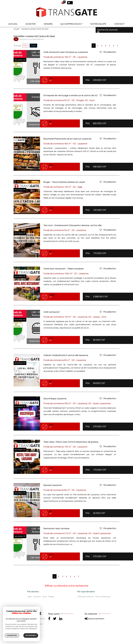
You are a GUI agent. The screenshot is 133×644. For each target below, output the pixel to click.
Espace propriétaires (94, 618)
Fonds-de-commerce (86, 596)
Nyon (44, 596)
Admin (41, 624)
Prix (25, 46)
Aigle (30, 596)
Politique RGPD (32, 627)
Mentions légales (27, 624)
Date (33, 46)
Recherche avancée (107, 31)
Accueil (13, 24)
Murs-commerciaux (103, 596)
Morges (51, 596)
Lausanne (37, 596)
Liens (35, 624)
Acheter (31, 24)
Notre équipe (98, 24)
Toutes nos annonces (20, 627)
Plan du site (17, 624)
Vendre (48, 24)
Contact (119, 24)
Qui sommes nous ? (71, 24)
